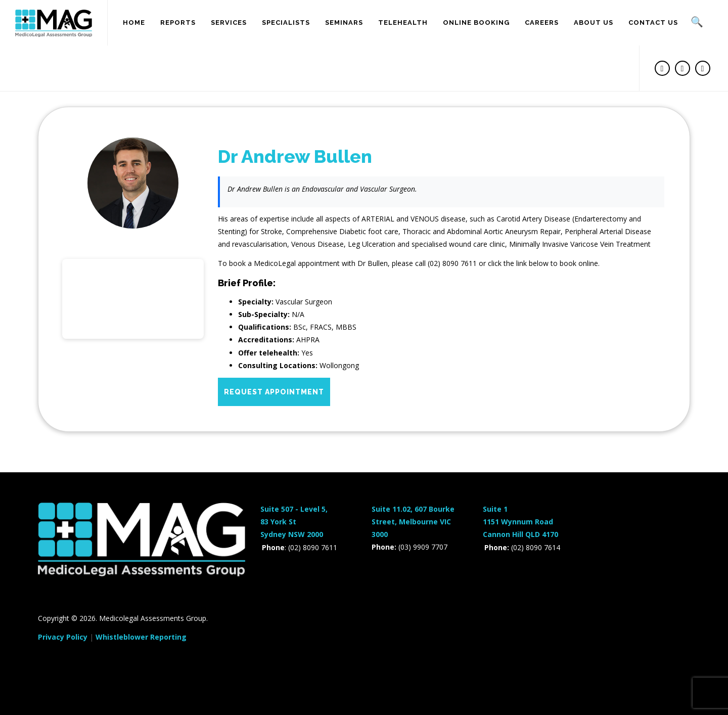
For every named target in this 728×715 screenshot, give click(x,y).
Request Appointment (274, 392)
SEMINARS (344, 23)
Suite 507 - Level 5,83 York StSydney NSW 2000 (294, 522)
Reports (178, 23)
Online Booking (476, 23)
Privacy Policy (63, 637)
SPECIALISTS (286, 23)
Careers (542, 23)
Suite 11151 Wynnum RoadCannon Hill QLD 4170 (520, 522)
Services (229, 23)
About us (594, 23)
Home (134, 23)
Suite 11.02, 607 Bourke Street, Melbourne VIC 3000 (413, 522)
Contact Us (653, 23)
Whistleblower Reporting (141, 637)
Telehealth (403, 23)
